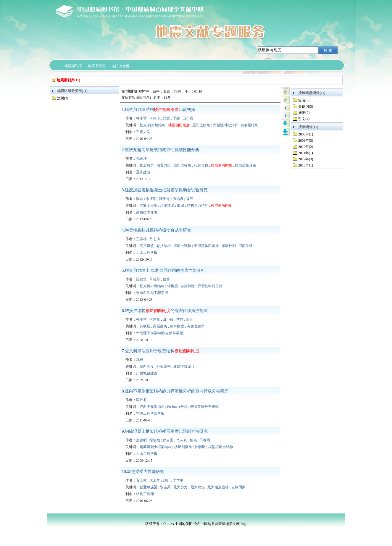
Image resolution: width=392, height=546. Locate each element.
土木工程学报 (147, 253)
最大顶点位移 (218, 487)
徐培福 (155, 440)
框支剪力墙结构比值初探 (160, 110)
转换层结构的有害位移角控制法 (166, 311)
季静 (176, 118)
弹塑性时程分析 (225, 125)
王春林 (141, 239)
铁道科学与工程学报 (152, 293)
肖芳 (190, 199)
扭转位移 (201, 165)
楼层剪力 (147, 165)
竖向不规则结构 (152, 407)
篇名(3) (304, 100)
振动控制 (229, 246)
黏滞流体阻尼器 (207, 246)
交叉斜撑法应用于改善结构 (162, 351)
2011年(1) (306, 153)
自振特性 (188, 286)
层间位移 (246, 246)
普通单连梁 (149, 487)
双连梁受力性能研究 (146, 472)
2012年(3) (306, 159)
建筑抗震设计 (184, 366)
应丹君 (141, 400)
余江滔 (151, 199)
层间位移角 (201, 125)
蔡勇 (166, 279)
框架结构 (164, 366)
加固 (180, 206)
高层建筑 (147, 246)
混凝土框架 (149, 206)
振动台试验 (182, 246)
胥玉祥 (141, 480)
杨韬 (193, 440)
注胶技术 (167, 206)
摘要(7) (304, 113)
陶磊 (140, 199)
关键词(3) (306, 106)
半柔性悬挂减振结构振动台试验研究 (158, 230)
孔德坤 (141, 159)
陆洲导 (164, 199)
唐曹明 (141, 440)
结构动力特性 (198, 206)
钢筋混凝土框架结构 (156, 447)
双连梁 (165, 487)
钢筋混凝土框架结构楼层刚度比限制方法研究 (166, 431)
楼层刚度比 (183, 447)
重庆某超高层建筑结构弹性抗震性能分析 (162, 150)
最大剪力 (180, 487)
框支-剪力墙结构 (153, 125)
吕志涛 (155, 239)
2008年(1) (306, 134)
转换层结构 (249, 125)
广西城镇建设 (147, 373)
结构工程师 (145, 494)
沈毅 (140, 360)
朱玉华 (155, 480)
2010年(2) (306, 147)
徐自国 (168, 440)
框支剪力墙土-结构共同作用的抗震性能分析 (165, 270)
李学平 (178, 480)
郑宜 (166, 118)
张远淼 (178, 199)
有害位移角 (196, 326)
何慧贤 (155, 319)
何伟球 (155, 118)
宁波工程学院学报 (150, 413)
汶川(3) (63, 98)
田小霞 (188, 118)
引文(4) (304, 119)
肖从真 (182, 440)
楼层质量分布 (246, 165)
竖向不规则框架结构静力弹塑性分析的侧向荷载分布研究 (177, 391)
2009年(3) (306, 140)
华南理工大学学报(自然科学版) (160, 333)
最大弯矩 (198, 487)
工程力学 (143, 132)
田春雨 (205, 440)
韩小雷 (141, 118)
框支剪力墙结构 (152, 286)
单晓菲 (155, 279)
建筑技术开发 (147, 212)
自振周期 (238, 487)
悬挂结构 (164, 246)
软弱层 (200, 447)
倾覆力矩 (164, 165)
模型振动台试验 (221, 447)
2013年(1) (306, 165)
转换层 (172, 286)
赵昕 (166, 480)
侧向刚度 (177, 326)
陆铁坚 (141, 279)
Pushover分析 (177, 407)
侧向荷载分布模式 (204, 407)
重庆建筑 (143, 172)
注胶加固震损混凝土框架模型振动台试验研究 (166, 190)
